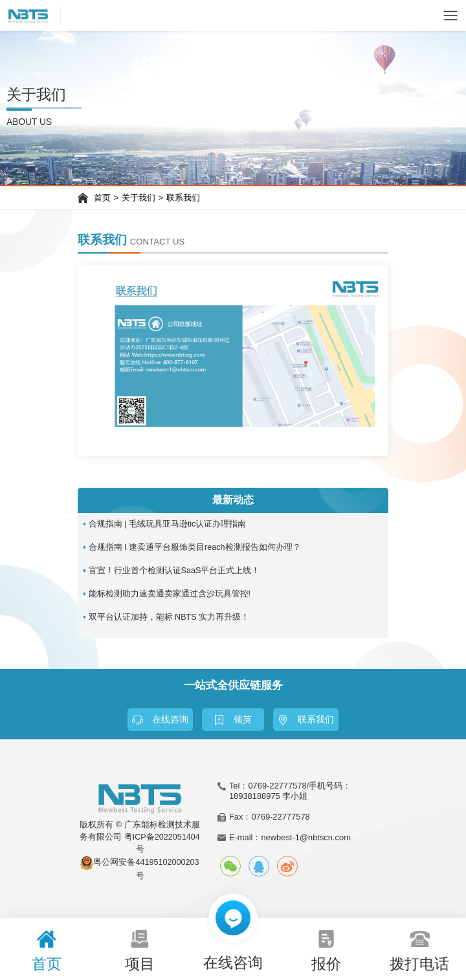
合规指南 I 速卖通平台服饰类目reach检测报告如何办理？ (195, 547)
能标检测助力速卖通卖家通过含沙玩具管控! (170, 594)
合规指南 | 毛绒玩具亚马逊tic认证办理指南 (168, 524)
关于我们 (139, 198)
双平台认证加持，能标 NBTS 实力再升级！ (169, 617)
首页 (102, 198)
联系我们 (183, 198)
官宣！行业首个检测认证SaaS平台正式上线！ (174, 571)
